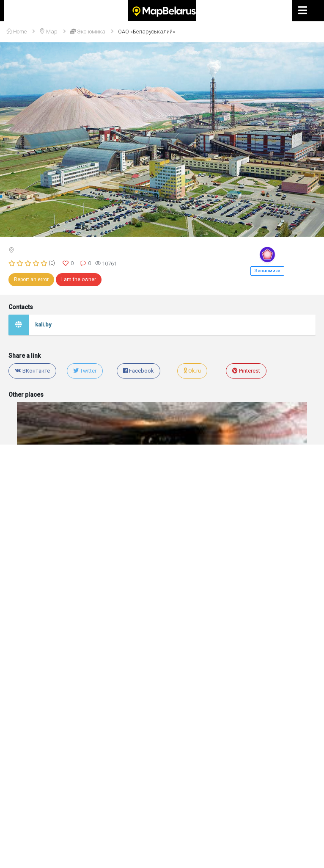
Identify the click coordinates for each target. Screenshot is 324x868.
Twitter (85, 371)
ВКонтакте (32, 371)
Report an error (31, 279)
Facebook (139, 371)
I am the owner (79, 279)
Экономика (267, 271)
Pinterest (246, 371)
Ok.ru (192, 371)
